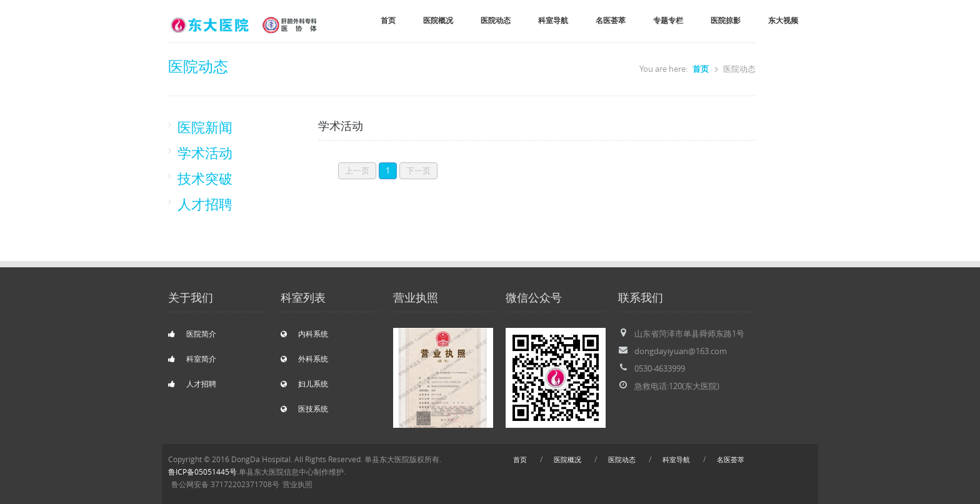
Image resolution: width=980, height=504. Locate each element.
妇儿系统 (304, 384)
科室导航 (553, 20)
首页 (388, 20)
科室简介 (192, 359)
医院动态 (496, 20)
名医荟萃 (611, 20)
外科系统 (304, 359)
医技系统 (304, 409)
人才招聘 (205, 204)
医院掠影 (726, 20)
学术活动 (205, 153)
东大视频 (783, 20)
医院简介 (192, 334)
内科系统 (304, 334)
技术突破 (205, 178)
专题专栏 (668, 20)
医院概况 (438, 20)
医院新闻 (205, 127)
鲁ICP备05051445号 (202, 472)
